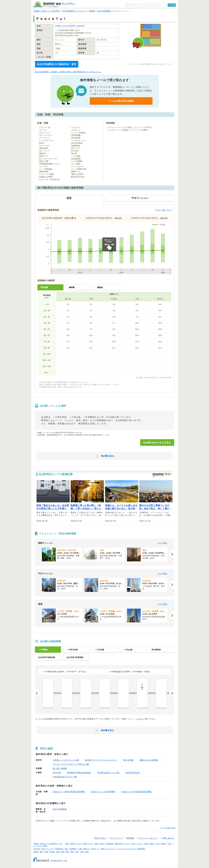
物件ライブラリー (108, 849)
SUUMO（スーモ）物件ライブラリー (54, 4)
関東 (46, 852)
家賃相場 (110, 844)
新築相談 (73, 849)
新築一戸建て (149, 844)
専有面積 (44, 287)
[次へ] (172, 554)
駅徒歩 (100, 287)
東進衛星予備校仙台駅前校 (79, 773)
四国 (72, 852)
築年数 (72, 287)
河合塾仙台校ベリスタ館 (108, 773)
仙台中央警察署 (60, 809)
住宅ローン (95, 849)
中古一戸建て (161, 844)
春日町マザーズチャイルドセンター (101, 760)
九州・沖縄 (84, 852)
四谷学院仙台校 (133, 773)
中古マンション (137, 844)
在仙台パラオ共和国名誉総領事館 (137, 792)
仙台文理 (57, 773)
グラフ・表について (163, 210)
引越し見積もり (84, 849)
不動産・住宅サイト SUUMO (47, 11)
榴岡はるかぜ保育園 (149, 760)
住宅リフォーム (47, 849)
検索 (173, 5)
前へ (37, 693)
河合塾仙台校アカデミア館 (65, 777)
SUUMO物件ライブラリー (74, 11)
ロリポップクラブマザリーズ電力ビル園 (71, 764)
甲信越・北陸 (54, 852)
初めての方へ (101, 838)
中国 (77, 852)
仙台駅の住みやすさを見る (157, 443)
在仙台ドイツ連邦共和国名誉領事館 (69, 792)
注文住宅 (37, 849)
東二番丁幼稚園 (60, 768)
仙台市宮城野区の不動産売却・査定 (57, 64)
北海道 (36, 852)
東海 (63, 852)
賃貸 (67, 844)
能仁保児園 (128, 760)
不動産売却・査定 (62, 849)
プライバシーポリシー (148, 838)
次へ (172, 693)
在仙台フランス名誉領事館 (103, 792)
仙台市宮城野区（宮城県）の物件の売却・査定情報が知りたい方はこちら (68, 72)
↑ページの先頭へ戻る (168, 828)
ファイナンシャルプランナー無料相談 (130, 849)
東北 (41, 852)
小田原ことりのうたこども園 (66, 760)
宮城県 (92, 11)
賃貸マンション (76, 844)
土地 (169, 844)
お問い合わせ (168, 838)
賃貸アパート (88, 844)
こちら (139, 719)
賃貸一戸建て (100, 844)
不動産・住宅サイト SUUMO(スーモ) (48, 844)
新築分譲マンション (122, 844)
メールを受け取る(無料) (121, 101)
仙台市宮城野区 (104, 11)
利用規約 (130, 838)
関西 (67, 852)
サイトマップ (116, 838)
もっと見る (163, 543)
